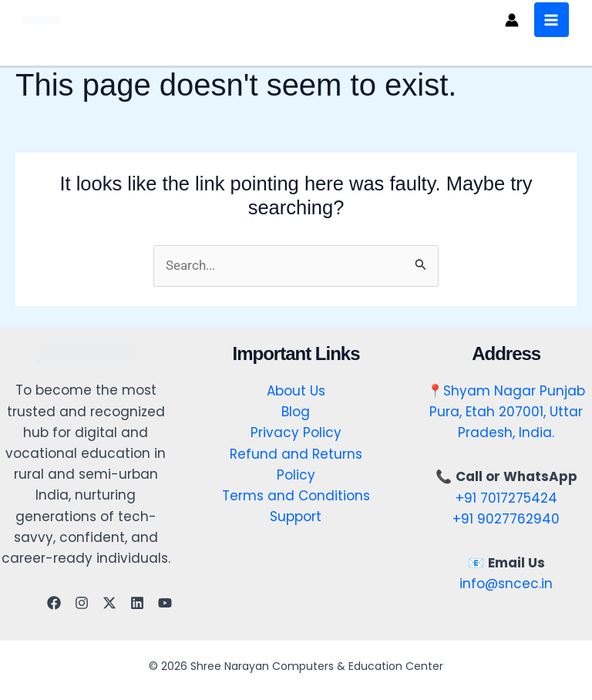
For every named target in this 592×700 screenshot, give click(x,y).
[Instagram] (82, 603)
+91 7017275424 (506, 498)
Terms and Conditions (296, 496)
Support (296, 517)
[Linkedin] (137, 603)
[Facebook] (54, 603)
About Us (296, 391)
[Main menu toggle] (550, 20)
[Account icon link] (510, 20)
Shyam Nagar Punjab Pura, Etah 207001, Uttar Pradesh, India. (507, 412)
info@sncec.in (506, 584)
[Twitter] (109, 603)
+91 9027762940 (506, 519)
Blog (296, 412)
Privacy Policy (296, 433)
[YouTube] (165, 603)
